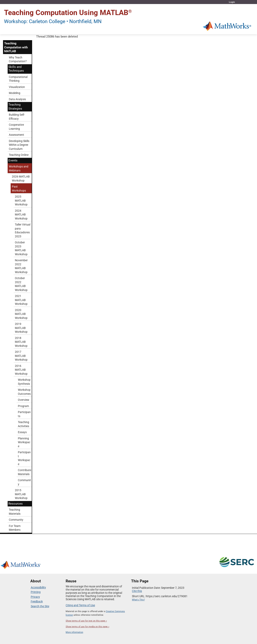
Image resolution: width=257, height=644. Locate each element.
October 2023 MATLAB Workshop (21, 248)
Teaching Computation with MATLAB (16, 47)
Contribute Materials (24, 472)
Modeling (15, 93)
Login (232, 2)
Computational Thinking (18, 79)
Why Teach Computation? (18, 59)
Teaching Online (19, 155)
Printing (36, 592)
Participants (24, 414)
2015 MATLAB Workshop (21, 494)
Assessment (16, 135)
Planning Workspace (24, 442)
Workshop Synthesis (24, 382)
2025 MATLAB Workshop (21, 201)
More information (74, 632)
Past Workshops (19, 189)
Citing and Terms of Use (80, 605)
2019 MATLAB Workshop (21, 328)
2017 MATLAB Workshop (21, 356)
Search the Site (40, 606)
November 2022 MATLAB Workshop (21, 266)
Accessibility (38, 587)
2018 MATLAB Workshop (21, 342)
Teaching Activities (23, 424)
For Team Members (15, 528)
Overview (24, 400)
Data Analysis (17, 99)
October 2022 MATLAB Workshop (21, 284)
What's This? (138, 600)
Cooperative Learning (16, 127)
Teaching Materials (15, 512)
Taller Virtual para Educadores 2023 (23, 230)
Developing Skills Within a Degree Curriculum (19, 145)
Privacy (35, 597)
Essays (22, 432)
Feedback (37, 601)
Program (23, 406)
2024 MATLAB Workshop (21, 215)
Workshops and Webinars (19, 168)
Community (24, 482)
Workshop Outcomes (24, 392)
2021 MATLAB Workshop (21, 300)
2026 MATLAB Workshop (21, 179)
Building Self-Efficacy (17, 117)
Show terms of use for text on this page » (86, 621)
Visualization (17, 87)
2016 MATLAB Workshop (21, 370)
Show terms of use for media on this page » (87, 627)
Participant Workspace (24, 458)
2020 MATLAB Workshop (21, 314)
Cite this (137, 591)
